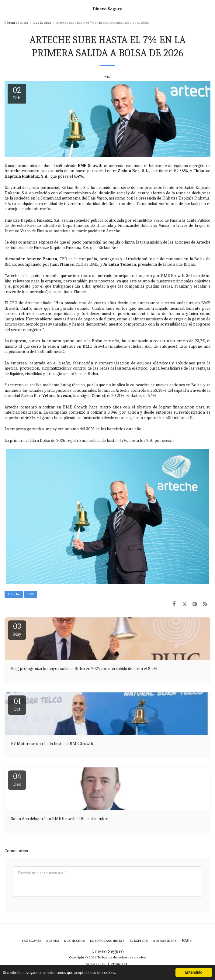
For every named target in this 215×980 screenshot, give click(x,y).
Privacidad (119, 964)
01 (17, 704)
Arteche (14, 594)
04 (17, 779)
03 (17, 629)
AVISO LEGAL (96, 964)
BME (31, 594)
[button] (7, 9)
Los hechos (42, 23)
